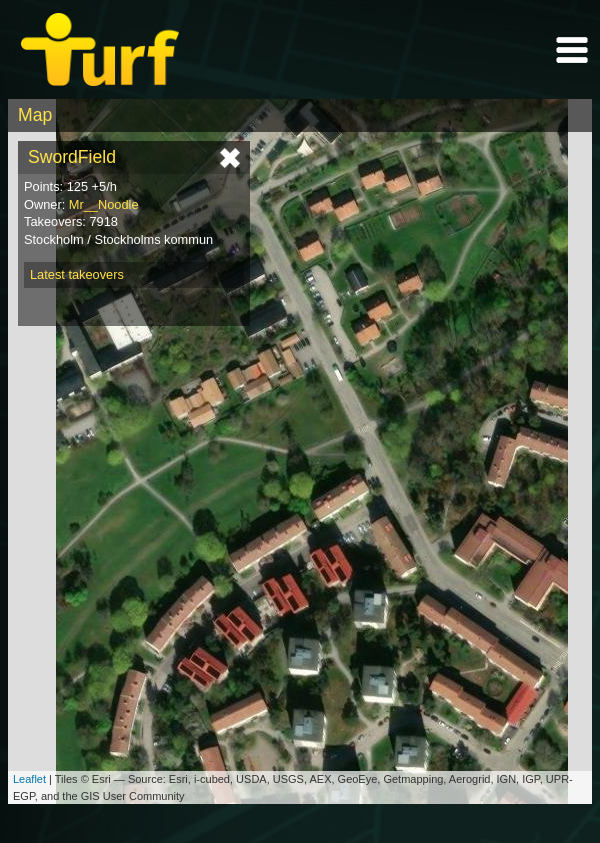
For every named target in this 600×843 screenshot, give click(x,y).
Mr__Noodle (104, 204)
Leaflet (29, 779)
